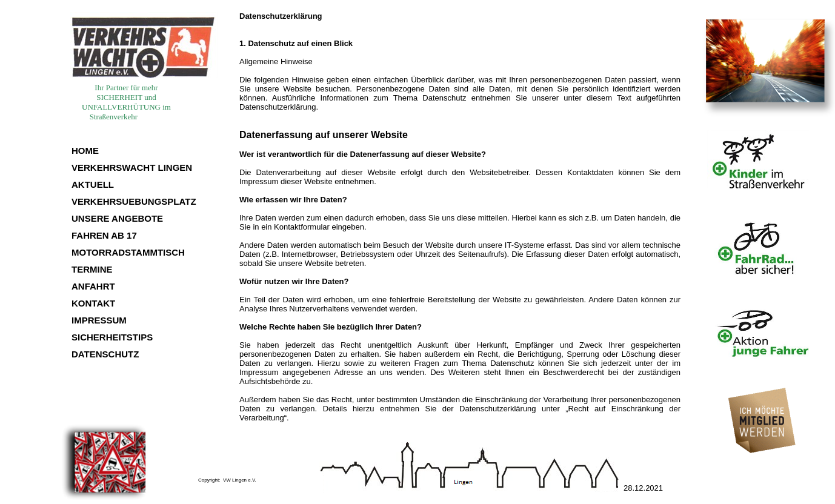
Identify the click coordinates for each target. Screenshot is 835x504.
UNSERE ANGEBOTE (117, 218)
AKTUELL (93, 184)
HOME (85, 151)
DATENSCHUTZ (105, 354)
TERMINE (92, 269)
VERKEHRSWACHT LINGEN (132, 167)
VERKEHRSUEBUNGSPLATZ (134, 201)
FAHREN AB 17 (104, 235)
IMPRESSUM (99, 320)
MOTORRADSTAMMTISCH (128, 252)
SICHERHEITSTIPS (112, 337)
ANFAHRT (93, 286)
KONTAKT (93, 303)
